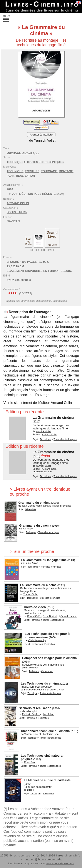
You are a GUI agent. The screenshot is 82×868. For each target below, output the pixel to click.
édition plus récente (39, 194)
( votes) (19, 293)
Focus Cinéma (17, 212)
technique (15, 171)
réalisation (25, 176)
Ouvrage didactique (23, 153)
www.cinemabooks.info (60, 863)
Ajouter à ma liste (41, 135)
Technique (15, 162)
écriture (32, 171)
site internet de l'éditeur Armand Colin (43, 403)
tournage (49, 171)
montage (66, 171)
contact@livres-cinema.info (43, 860)
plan (11, 176)
